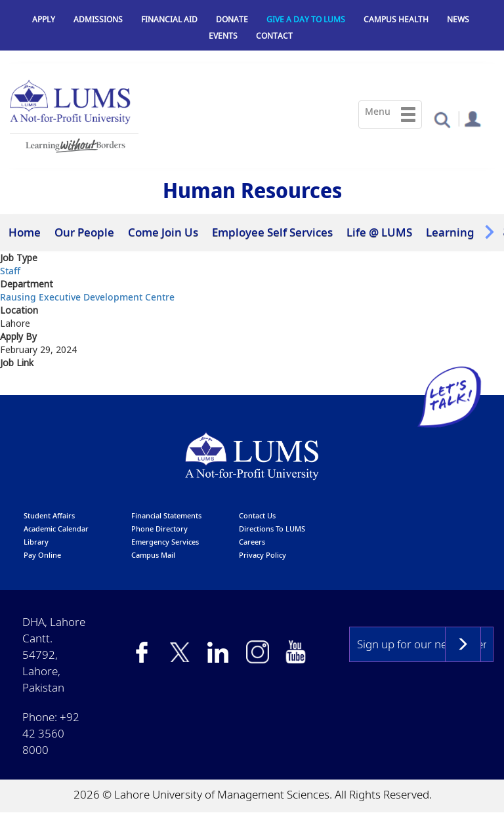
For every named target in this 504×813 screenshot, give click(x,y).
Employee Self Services (272, 232)
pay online (42, 555)
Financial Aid (169, 19)
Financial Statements (166, 515)
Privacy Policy (262, 555)
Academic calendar (56, 529)
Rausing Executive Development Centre (87, 297)
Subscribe (463, 644)
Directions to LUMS (272, 529)
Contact (274, 36)
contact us (257, 515)
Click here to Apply (46, 386)
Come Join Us (163, 232)
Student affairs (49, 515)
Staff (10, 271)
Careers (252, 542)
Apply (44, 19)
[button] (442, 119)
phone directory (159, 529)
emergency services (165, 542)
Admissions (98, 19)
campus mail (153, 555)
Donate (232, 19)
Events (223, 36)
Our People (84, 232)
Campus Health (396, 19)
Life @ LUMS (379, 232)
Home (25, 232)
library (36, 542)
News (458, 19)
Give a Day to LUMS (306, 19)
